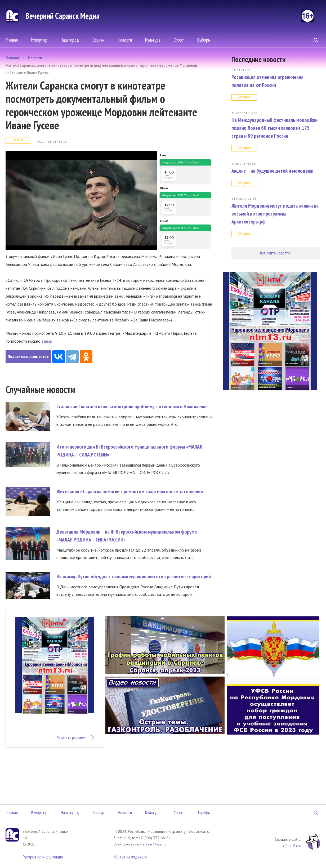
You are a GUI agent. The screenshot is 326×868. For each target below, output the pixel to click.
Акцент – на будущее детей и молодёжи (272, 171)
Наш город (70, 40)
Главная (12, 40)
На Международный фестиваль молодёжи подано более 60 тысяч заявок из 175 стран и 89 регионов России (274, 128)
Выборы (204, 40)
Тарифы (204, 813)
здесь (47, 341)
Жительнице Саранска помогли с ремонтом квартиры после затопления (130, 491)
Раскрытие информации (43, 857)
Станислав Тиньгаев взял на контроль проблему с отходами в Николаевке (132, 406)
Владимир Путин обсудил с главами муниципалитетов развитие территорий (134, 576)
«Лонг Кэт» (292, 846)
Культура (153, 40)
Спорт (179, 40)
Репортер (39, 40)
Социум (99, 40)
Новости (125, 40)
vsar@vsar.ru (156, 844)
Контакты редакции (130, 857)
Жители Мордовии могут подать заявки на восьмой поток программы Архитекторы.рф (275, 214)
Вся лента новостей (276, 253)
